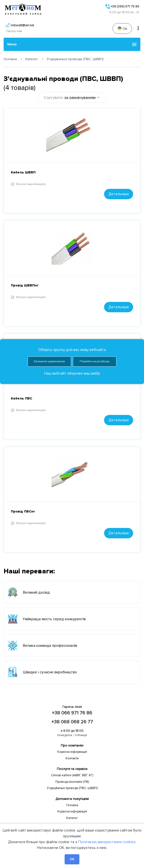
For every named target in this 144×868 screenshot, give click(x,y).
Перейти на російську (95, 329)
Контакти (72, 758)
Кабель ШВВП (23, 172)
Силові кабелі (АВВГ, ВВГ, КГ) (72, 775)
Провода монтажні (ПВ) (72, 782)
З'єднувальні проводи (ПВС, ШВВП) (72, 788)
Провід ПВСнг (23, 511)
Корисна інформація (72, 752)
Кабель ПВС (22, 398)
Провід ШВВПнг (25, 285)
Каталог (32, 59)
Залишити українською (49, 329)
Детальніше (119, 194)
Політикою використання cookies (107, 842)
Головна (10, 59)
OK (72, 859)
